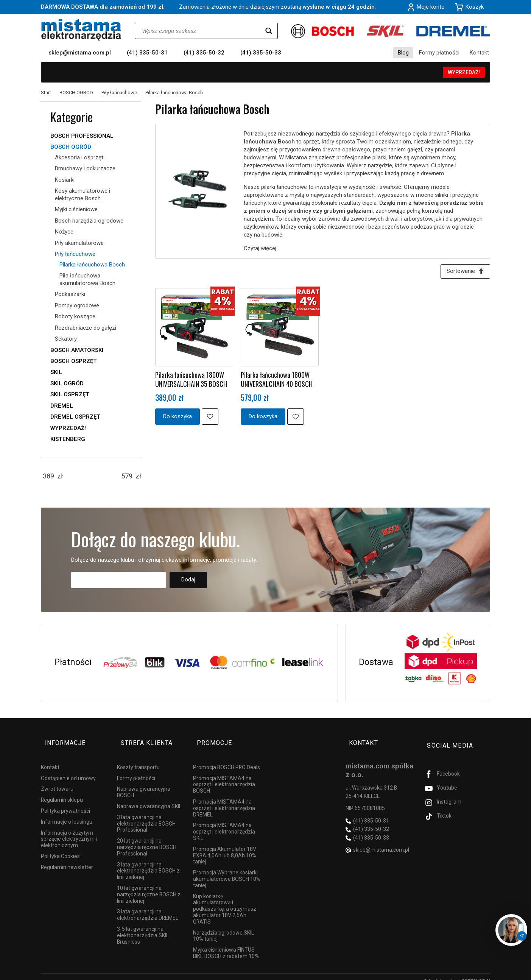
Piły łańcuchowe (75, 254)
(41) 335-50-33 (261, 53)
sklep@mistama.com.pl (80, 53)
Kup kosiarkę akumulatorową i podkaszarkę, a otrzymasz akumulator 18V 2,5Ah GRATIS (225, 900)
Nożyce (64, 232)
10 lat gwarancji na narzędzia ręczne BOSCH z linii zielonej (149, 886)
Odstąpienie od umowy (68, 770)
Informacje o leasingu (67, 813)
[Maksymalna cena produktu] (127, 476)
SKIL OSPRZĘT (70, 394)
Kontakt (479, 53)
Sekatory (66, 339)
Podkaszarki (70, 294)
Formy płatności (439, 53)
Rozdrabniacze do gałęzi (86, 328)
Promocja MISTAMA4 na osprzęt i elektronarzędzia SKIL (224, 823)
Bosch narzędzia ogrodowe (89, 221)
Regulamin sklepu (62, 791)
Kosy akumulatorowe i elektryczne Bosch (83, 195)
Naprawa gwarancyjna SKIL (149, 798)
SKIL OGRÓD (67, 383)
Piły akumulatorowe (79, 243)
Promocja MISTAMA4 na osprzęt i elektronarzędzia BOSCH (224, 776)
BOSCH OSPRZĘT (74, 361)
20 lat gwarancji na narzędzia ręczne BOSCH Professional (147, 838)
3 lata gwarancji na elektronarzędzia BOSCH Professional (146, 815)
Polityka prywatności (65, 802)
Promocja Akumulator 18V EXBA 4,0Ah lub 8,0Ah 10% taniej (225, 847)
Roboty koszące (75, 316)
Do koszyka (178, 418)
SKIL (56, 372)
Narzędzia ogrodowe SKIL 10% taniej (223, 927)
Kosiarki (65, 180)
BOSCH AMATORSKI (77, 350)
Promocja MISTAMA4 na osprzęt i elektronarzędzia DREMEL (224, 799)
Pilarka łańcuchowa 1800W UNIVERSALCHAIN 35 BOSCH (191, 381)
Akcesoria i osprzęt (79, 157)
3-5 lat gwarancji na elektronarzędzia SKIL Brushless (143, 927)
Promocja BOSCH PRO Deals (227, 759)
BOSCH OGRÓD (71, 147)
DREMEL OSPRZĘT (75, 417)
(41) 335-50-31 (147, 53)
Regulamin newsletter (67, 858)
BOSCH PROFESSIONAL (82, 136)
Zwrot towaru (57, 780)
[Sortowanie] (464, 272)
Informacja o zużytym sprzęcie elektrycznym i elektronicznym (69, 830)
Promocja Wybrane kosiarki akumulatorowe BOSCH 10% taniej (227, 870)
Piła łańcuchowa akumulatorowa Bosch (87, 279)
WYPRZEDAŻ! (464, 72)
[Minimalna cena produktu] (48, 476)
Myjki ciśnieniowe (76, 209)
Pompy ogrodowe (77, 305)
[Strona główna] (81, 30)
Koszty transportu (138, 759)
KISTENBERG (68, 439)
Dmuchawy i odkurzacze (85, 168)
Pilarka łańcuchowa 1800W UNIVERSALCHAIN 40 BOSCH (277, 381)
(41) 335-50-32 (204, 53)
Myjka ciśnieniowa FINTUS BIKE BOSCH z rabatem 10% (226, 944)
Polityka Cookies (60, 848)
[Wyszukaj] (269, 31)
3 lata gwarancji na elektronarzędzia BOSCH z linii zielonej (148, 862)
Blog (403, 53)
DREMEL (62, 406)
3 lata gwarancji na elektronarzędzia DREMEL (148, 906)
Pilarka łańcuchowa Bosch (92, 265)
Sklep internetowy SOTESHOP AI (457, 972)
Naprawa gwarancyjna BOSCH (144, 783)
